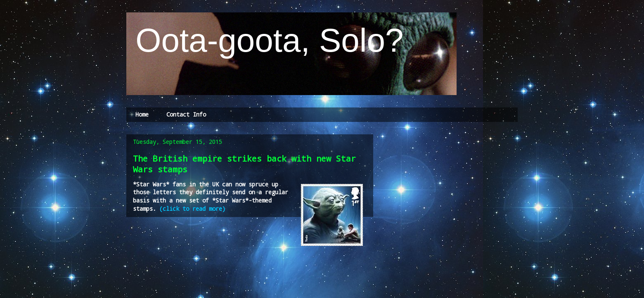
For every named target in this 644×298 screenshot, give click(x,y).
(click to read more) (192, 209)
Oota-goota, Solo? (265, 40)
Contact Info (186, 114)
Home (142, 114)
